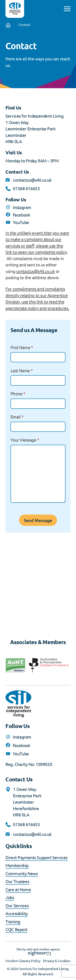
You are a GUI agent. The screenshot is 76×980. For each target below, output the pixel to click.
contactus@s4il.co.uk (32, 180)
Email (17, 417)
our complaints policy (48, 252)
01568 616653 (26, 188)
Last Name (22, 370)
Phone (18, 394)
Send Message (38, 520)
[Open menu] (67, 9)
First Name (22, 347)
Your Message (25, 440)
